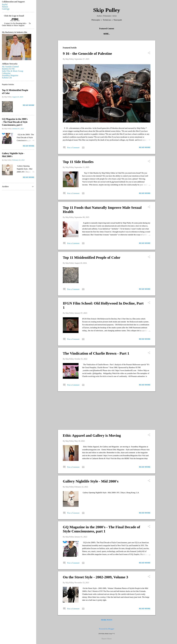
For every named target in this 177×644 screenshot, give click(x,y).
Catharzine (6, 73)
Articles (135, 34)
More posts (107, 620)
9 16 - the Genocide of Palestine (87, 53)
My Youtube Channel (10, 67)
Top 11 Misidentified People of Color (92, 257)
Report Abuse (107, 639)
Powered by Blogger (107, 629)
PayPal (5, 4)
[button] (149, 53)
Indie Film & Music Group (13, 71)
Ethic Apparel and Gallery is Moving (92, 435)
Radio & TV (121, 34)
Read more (145, 147)
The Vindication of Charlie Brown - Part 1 (96, 353)
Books (109, 34)
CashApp (6, 9)
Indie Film (97, 34)
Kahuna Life (7, 78)
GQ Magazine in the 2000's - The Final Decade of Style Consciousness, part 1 (101, 529)
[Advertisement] (107, 411)
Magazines (83, 34)
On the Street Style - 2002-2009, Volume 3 (95, 577)
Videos (146, 34)
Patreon (5, 7)
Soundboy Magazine (10, 75)
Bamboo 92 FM (8, 69)
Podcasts (69, 34)
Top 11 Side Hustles (78, 162)
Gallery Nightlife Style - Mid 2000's (91, 481)
